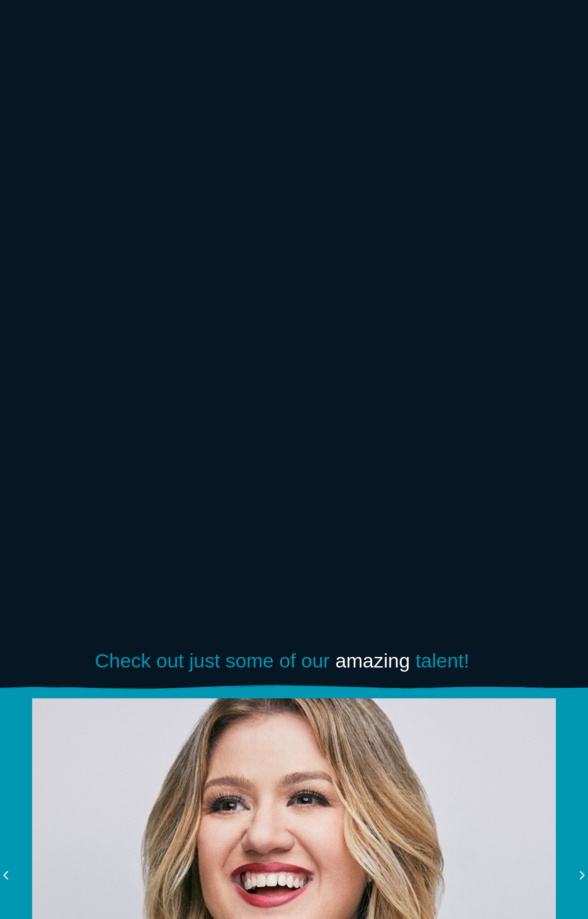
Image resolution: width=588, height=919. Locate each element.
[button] (6, 876)
